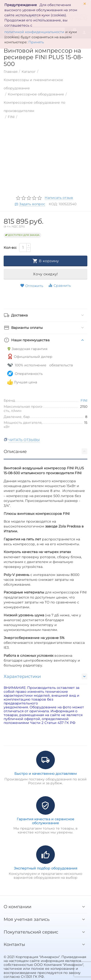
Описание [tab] (45, 451)
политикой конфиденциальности (34, 32)
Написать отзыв (59, 198)
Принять (36, 42)
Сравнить (59, 285)
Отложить (32, 286)
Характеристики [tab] (45, 676)
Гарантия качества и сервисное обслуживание (45, 821)
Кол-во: (10, 248)
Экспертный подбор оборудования (45, 868)
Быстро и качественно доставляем (45, 774)
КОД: (53, 204)
